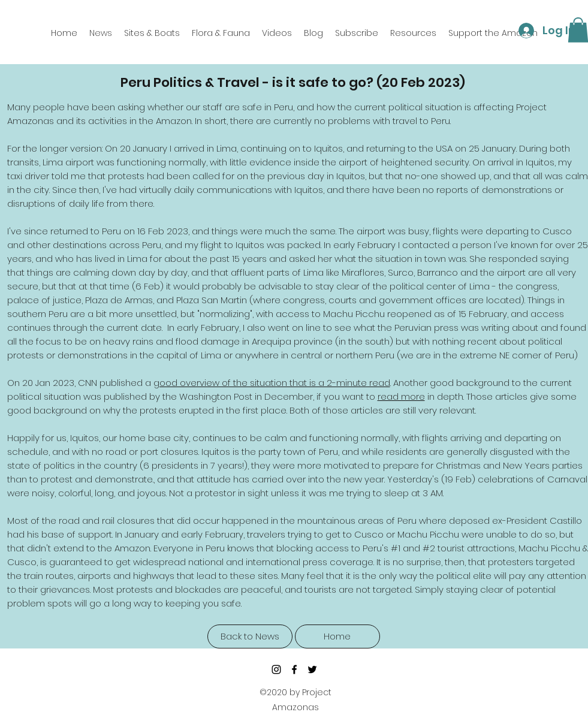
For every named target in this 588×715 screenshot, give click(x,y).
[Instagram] (276, 669)
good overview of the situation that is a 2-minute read (272, 383)
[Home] (337, 636)
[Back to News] (250, 636)
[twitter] (312, 669)
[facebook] (294, 669)
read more (401, 396)
